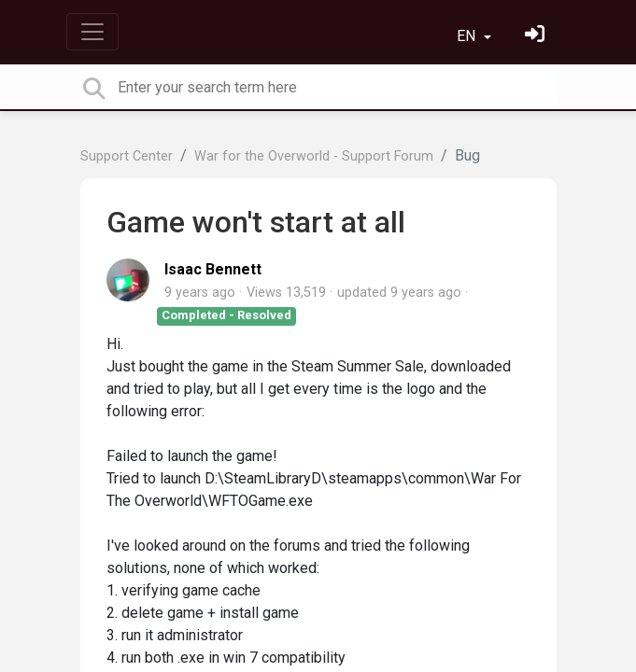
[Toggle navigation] (92, 32)
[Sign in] (537, 36)
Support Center (127, 156)
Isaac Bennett (213, 269)
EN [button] (468, 36)
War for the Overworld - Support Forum (314, 156)
